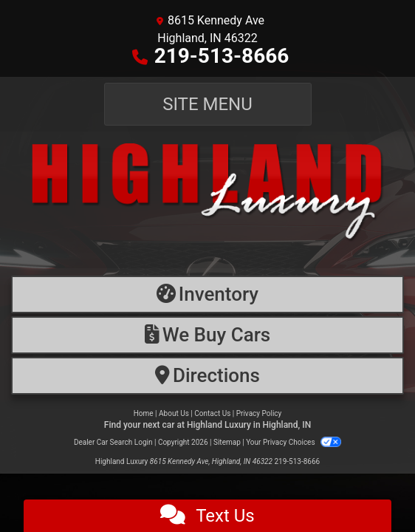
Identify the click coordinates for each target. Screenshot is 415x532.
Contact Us (212, 413)
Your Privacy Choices (294, 442)
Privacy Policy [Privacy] (259, 413)
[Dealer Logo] (207, 200)
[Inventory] (207, 294)
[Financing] (207, 335)
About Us (174, 413)
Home (144, 413)
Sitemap (227, 442)
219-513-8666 (222, 56)
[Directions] (207, 376)
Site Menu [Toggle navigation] (207, 104)
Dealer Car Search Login (113, 442)
